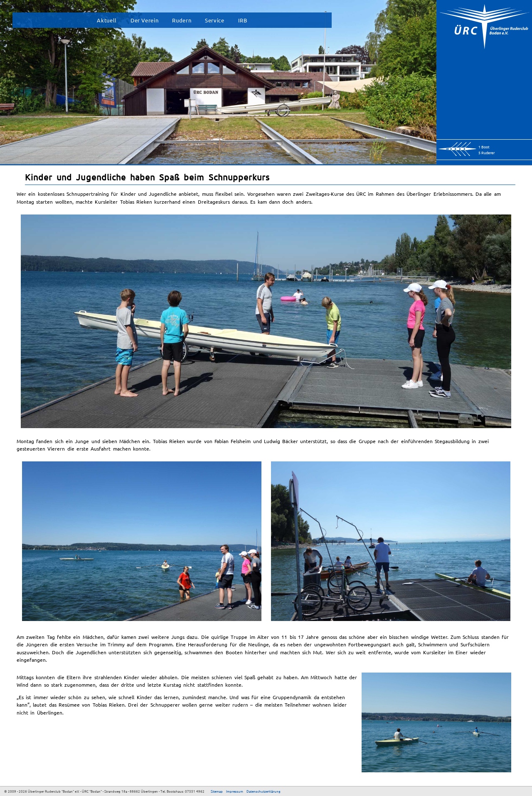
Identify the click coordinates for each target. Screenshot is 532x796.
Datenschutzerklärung (264, 791)
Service (214, 20)
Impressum (235, 791)
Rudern (182, 20)
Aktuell (107, 20)
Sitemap (217, 791)
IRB (243, 20)
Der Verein (144, 20)
